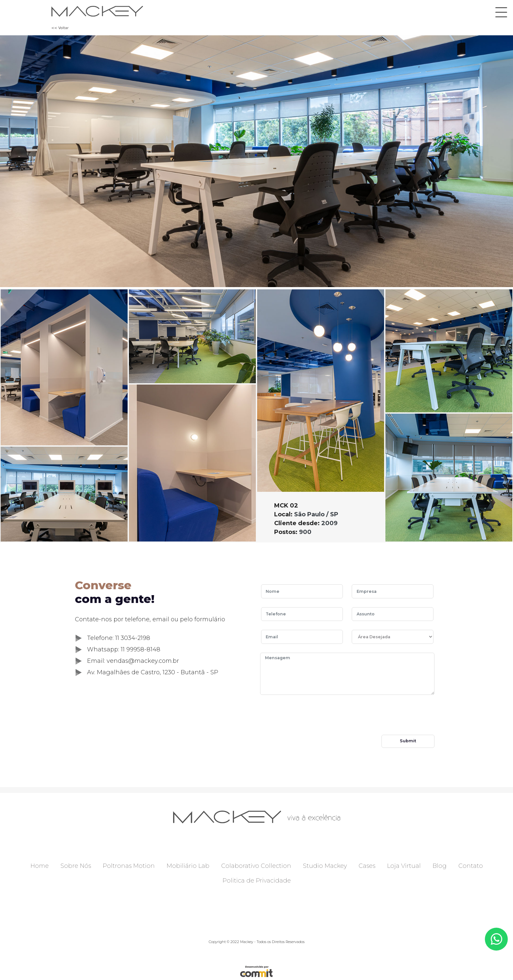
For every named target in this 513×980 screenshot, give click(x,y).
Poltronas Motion (129, 866)
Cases (367, 866)
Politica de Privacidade (257, 881)
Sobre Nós (76, 866)
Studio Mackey (325, 866)
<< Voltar (60, 28)
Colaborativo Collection (256, 866)
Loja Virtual (404, 866)
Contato (471, 866)
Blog (440, 866)
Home (40, 866)
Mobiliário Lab (188, 866)
